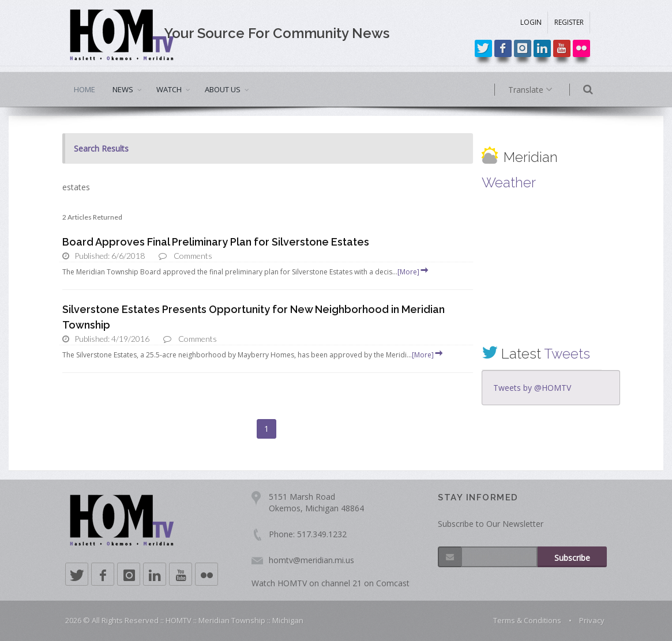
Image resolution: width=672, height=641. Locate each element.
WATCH (169, 89)
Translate (548, 90)
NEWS (123, 89)
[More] (414, 272)
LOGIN (531, 22)
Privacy (592, 620)
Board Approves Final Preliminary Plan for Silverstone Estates (216, 242)
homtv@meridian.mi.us (311, 560)
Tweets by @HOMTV (532, 388)
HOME (85, 89)
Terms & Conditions (527, 620)
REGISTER (569, 22)
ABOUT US (223, 89)
